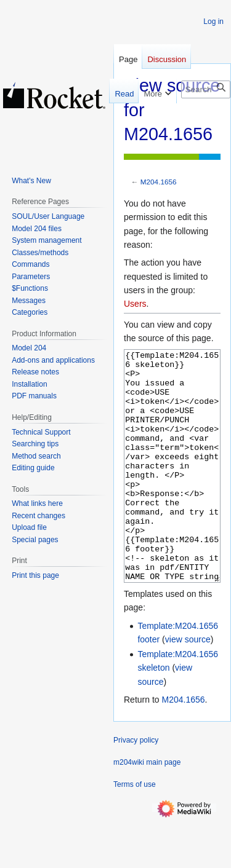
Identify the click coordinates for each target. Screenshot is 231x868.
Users (135, 304)
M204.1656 (159, 182)
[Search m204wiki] (206, 89)
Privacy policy (136, 786)
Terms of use (135, 831)
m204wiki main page (147, 808)
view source (188, 685)
